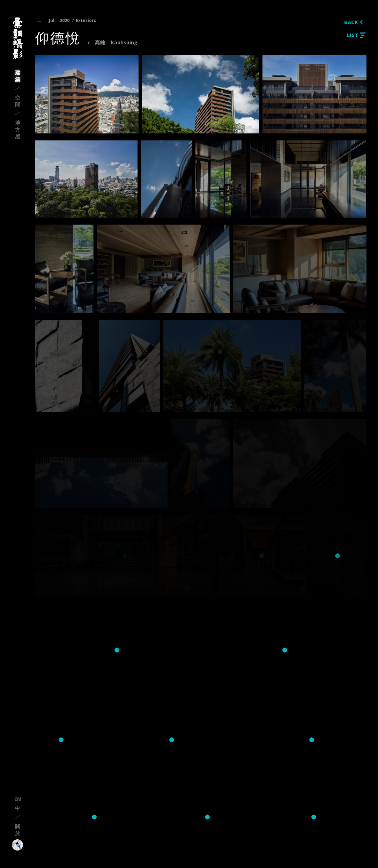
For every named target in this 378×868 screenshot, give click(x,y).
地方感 (18, 129)
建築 (18, 76)
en (18, 799)
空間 (18, 101)
